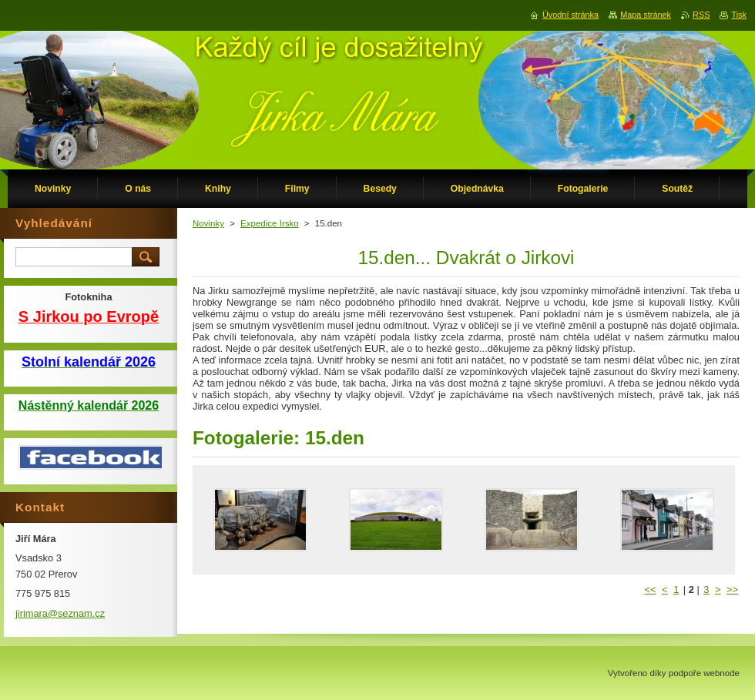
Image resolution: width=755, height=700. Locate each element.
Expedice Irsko (270, 223)
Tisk (739, 15)
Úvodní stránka (570, 15)
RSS (701, 15)
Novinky (208, 223)
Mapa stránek (646, 15)
